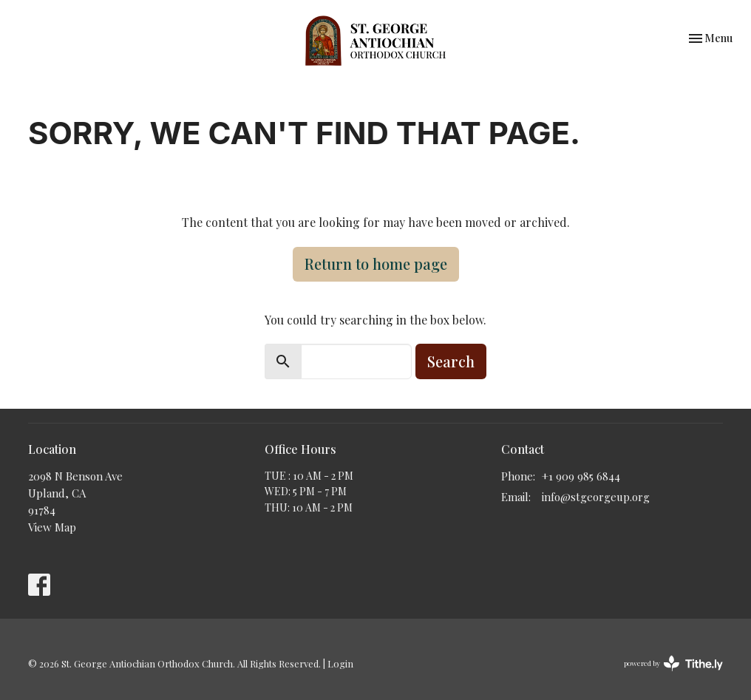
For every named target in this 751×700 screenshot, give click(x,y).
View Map (52, 527)
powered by (673, 663)
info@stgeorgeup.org (596, 497)
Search (451, 361)
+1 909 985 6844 (581, 476)
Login (340, 663)
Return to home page (376, 264)
